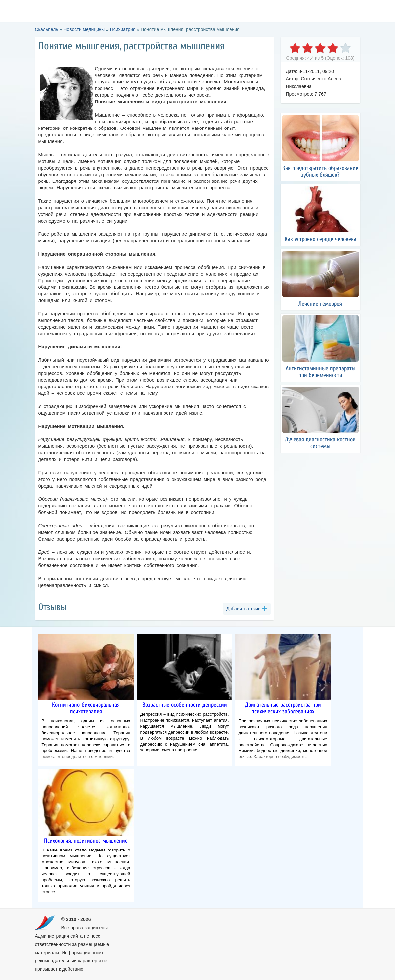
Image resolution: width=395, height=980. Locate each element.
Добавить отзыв (243, 609)
